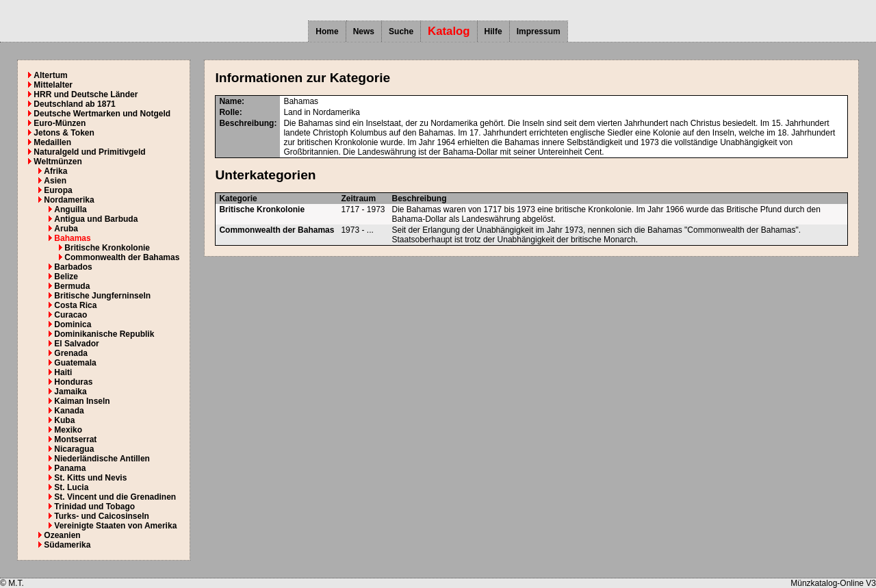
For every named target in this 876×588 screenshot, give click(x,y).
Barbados (73, 267)
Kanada (69, 411)
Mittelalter (53, 85)
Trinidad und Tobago (94, 507)
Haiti (63, 372)
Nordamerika (69, 200)
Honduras (73, 382)
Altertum (50, 75)
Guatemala (75, 363)
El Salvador (76, 344)
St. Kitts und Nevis (90, 478)
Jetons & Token (64, 133)
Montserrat (75, 439)
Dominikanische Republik (104, 334)
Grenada (71, 353)
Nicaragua (74, 449)
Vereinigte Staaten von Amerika (115, 526)
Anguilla (70, 209)
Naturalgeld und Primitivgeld (89, 152)
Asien (55, 181)
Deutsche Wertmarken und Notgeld (102, 114)
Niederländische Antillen (102, 459)
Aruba (66, 229)
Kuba (64, 420)
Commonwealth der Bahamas (122, 257)
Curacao (70, 315)
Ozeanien (62, 535)
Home (327, 31)
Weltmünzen (57, 162)
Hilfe (493, 31)
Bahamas (72, 238)
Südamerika (67, 545)
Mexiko (68, 430)
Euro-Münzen (60, 123)
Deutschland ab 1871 (74, 104)
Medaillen (52, 142)
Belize (66, 277)
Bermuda (72, 286)
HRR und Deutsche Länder (86, 94)
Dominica (73, 324)
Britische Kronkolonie (107, 248)
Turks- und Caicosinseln (101, 516)
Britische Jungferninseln (102, 296)
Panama (70, 468)
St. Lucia (71, 487)
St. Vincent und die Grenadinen (115, 497)
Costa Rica (75, 305)
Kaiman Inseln (82, 401)
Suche (401, 31)
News (364, 31)
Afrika (55, 171)
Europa (58, 190)
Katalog (449, 31)
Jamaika (70, 392)
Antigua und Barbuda (96, 219)
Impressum (539, 31)
